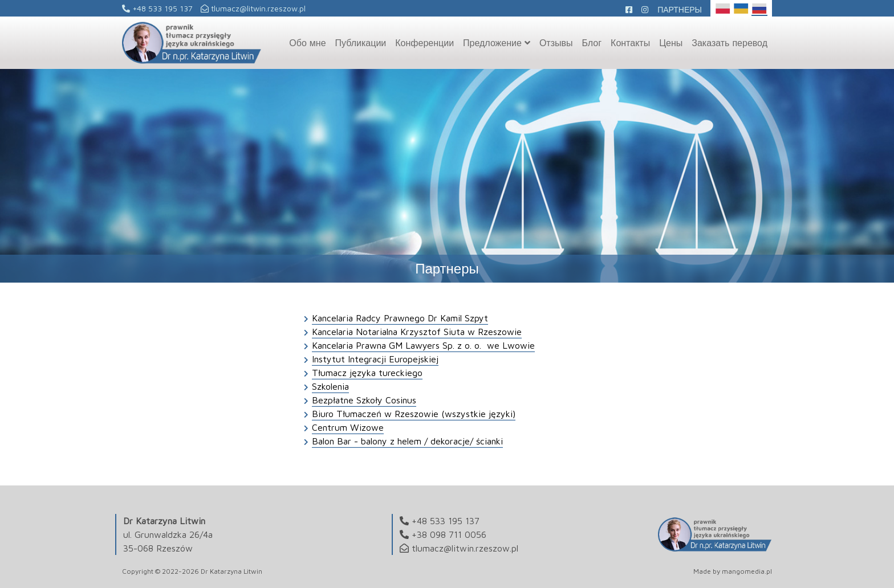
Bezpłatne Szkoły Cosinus (364, 400)
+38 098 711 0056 (449, 534)
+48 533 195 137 (157, 8)
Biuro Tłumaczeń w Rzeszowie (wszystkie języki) (414, 414)
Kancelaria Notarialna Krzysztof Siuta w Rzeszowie (417, 332)
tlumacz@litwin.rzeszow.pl (253, 8)
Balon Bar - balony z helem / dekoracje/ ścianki (407, 441)
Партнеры (680, 9)
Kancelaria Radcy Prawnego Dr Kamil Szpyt (400, 318)
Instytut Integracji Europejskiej (375, 359)
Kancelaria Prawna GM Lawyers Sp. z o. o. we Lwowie (423, 345)
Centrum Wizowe (348, 427)
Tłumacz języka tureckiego (367, 373)
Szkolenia (330, 386)
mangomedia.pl (747, 571)
